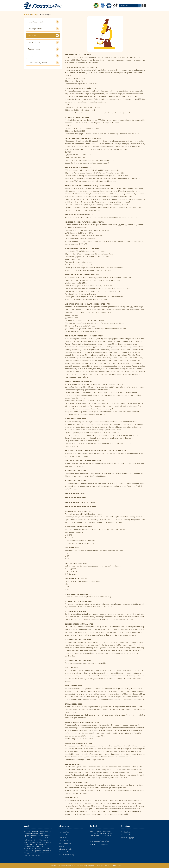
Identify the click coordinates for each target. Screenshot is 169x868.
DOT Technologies (114, 866)
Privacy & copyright (128, 838)
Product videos (64, 835)
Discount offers (64, 832)
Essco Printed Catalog (66, 855)
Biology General (43, 42)
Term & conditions (127, 835)
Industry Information (66, 849)
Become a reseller (65, 843)
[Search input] (129, 6)
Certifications (63, 840)
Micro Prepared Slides (43, 22)
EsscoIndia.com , (66, 866)
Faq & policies (126, 832)
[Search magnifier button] (140, 6)
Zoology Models (43, 49)
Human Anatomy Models (43, 63)
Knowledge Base (65, 852)
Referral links (63, 838)
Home (26, 15)
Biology (34, 15)
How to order (63, 846)
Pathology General (43, 29)
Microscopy (43, 36)
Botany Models (43, 56)
